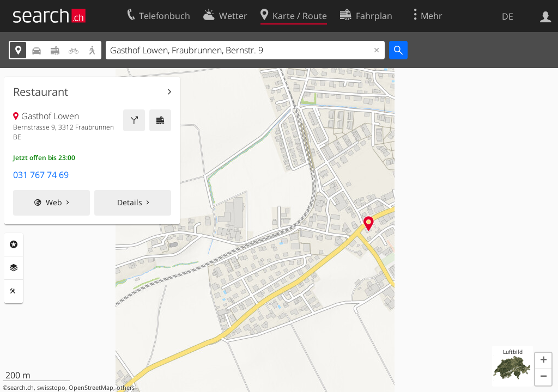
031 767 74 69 (41, 175)
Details (130, 202)
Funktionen (14, 291)
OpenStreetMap (91, 388)
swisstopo (51, 388)
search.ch (21, 388)
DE (508, 16)
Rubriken (14, 244)
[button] (543, 361)
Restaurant (41, 92)
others (126, 388)
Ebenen (14, 268)
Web (54, 202)
